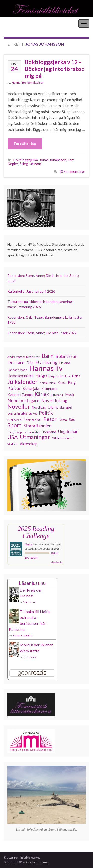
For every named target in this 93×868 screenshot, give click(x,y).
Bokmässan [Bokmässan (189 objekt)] (66, 356)
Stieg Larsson (30, 164)
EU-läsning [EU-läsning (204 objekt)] (46, 362)
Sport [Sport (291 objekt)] (14, 425)
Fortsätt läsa (25, 144)
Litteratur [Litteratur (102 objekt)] (57, 395)
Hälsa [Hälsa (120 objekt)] (76, 376)
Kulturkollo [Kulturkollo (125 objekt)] (49, 389)
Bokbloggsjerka (26, 160)
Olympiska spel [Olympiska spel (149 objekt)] (60, 407)
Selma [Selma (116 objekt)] (63, 420)
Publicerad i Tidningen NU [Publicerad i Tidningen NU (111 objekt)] (24, 420)
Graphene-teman (38, 862)
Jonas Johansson (53, 160)
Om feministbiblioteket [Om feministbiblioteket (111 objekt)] (22, 413)
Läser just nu (32, 583)
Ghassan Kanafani (22, 635)
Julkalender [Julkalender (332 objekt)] (23, 382)
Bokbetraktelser (33, 82)
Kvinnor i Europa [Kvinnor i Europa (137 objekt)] (20, 395)
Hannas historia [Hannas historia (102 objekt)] (17, 370)
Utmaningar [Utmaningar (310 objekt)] (35, 437)
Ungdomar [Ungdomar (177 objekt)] (68, 431)
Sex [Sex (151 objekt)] (72, 419)
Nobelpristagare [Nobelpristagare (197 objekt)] (23, 400)
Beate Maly (29, 657)
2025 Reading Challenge (36, 532)
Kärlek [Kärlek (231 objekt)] (42, 394)
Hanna (16, 82)
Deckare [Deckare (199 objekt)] (16, 362)
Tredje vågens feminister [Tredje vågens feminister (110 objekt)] (24, 432)
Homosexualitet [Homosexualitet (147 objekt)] (20, 376)
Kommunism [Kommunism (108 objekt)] (48, 383)
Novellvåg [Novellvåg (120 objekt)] (39, 407)
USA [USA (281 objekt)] (13, 437)
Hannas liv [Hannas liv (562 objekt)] (46, 368)
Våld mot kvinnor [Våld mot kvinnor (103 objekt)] (63, 438)
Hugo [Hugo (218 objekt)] (41, 375)
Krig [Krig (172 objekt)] (72, 382)
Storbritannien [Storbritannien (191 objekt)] (37, 426)
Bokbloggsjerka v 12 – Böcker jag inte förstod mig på (55, 69)
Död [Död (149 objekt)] (30, 363)
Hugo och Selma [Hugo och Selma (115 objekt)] (60, 376)
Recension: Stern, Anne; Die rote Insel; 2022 (42, 333)
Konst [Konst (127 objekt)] (62, 383)
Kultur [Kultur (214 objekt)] (14, 388)
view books (57, 562)
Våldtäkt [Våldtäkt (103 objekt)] (13, 444)
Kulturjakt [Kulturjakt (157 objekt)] (31, 388)
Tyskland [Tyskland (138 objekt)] (49, 432)
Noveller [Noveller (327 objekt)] (19, 406)
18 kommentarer (72, 171)
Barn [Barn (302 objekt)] (47, 356)
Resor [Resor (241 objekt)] (50, 419)
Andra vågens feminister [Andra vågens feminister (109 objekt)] (24, 357)
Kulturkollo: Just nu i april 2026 (31, 291)
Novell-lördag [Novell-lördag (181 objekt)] (54, 400)
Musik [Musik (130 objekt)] (70, 395)
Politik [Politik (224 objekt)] (46, 413)
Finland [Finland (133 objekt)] (65, 363)
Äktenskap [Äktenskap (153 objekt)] (29, 444)
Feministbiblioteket (21, 23)
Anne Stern (29, 602)
